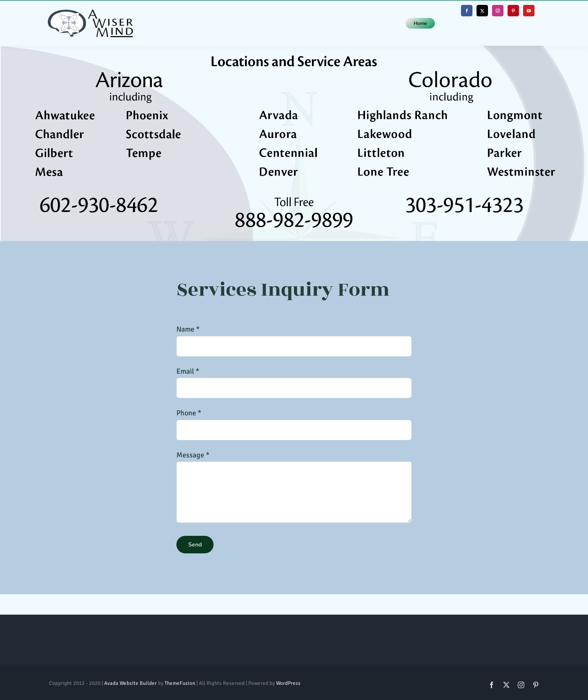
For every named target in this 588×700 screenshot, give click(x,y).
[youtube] (529, 11)
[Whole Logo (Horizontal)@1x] (90, 13)
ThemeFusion (180, 683)
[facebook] (467, 11)
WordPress (288, 683)
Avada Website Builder (130, 683)
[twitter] (482, 11)
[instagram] (498, 11)
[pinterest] (513, 11)
